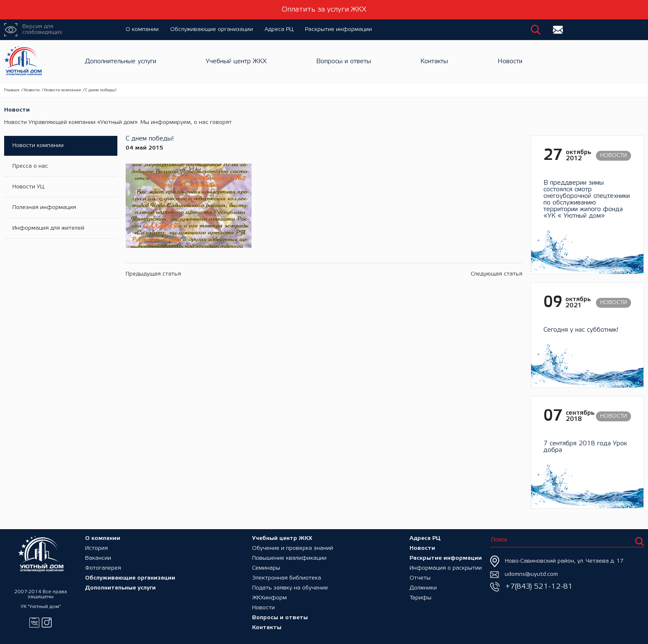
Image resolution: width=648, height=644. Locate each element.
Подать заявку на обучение (290, 588)
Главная (12, 90)
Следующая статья (497, 274)
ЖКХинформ (269, 598)
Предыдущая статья (153, 274)
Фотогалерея (103, 568)
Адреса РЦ (279, 30)
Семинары (266, 568)
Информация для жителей (48, 228)
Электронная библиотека (287, 578)
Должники (423, 588)
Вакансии (98, 558)
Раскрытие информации (338, 30)
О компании (142, 30)
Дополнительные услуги (121, 61)
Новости (510, 61)
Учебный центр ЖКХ (236, 61)
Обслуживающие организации (212, 30)
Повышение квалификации (289, 558)
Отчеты (420, 578)
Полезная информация (44, 208)
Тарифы (420, 598)
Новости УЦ (28, 187)
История (96, 548)
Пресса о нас (30, 166)
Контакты (434, 61)
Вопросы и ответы (344, 61)
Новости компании (62, 90)
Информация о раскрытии (446, 568)
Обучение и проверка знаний (293, 548)
